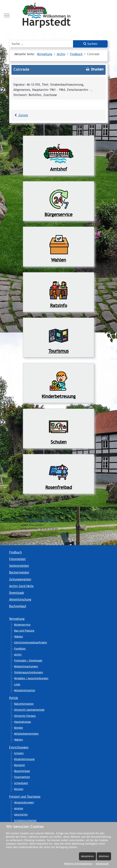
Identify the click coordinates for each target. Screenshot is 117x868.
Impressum (102, 864)
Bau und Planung (24, 631)
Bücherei (19, 765)
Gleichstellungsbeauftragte (31, 642)
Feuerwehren (22, 777)
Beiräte (19, 728)
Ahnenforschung (20, 599)
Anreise (19, 808)
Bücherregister (19, 572)
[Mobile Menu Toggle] (7, 15)
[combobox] (41, 44)
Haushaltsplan (23, 722)
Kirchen (19, 789)
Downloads (17, 593)
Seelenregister (19, 566)
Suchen (90, 44)
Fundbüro (20, 649)
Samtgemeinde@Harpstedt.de (41, 520)
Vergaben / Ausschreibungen (31, 678)
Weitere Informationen (78, 864)
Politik (14, 698)
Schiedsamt (21, 783)
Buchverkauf (18, 606)
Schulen (19, 753)
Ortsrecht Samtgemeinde (29, 710)
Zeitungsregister (20, 579)
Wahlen (19, 637)
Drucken (94, 69)
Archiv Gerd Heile (21, 586)
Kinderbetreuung (24, 759)
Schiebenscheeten (25, 820)
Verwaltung (17, 619)
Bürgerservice (22, 625)
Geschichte (21, 815)
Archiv (18, 655)
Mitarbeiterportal (25, 690)
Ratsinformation (24, 704)
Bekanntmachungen (26, 666)
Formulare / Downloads (28, 660)
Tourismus (58, 351)
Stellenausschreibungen (29, 672)
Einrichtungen (19, 747)
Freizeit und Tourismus (25, 797)
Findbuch (15, 552)
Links (17, 684)
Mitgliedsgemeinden (26, 734)
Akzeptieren (87, 856)
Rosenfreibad (22, 771)
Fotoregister (17, 559)
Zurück (21, 115)
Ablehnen (104, 856)
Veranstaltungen (24, 802)
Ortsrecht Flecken (25, 716)
